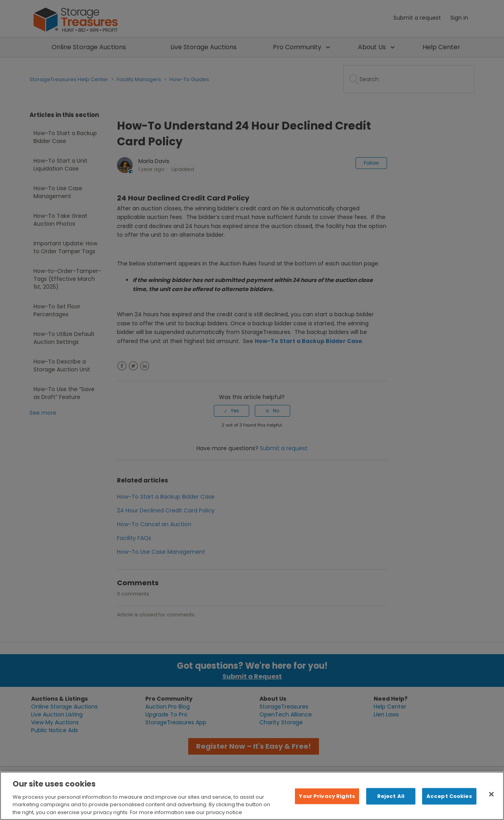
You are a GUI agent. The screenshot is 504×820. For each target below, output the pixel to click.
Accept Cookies (449, 804)
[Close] (491, 802)
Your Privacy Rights (327, 804)
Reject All (391, 804)
